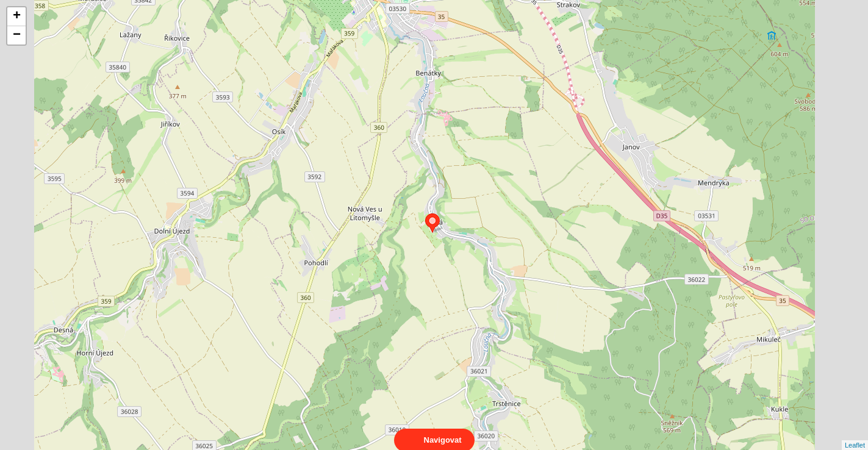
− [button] (17, 35)
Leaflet (855, 434)
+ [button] (17, 16)
